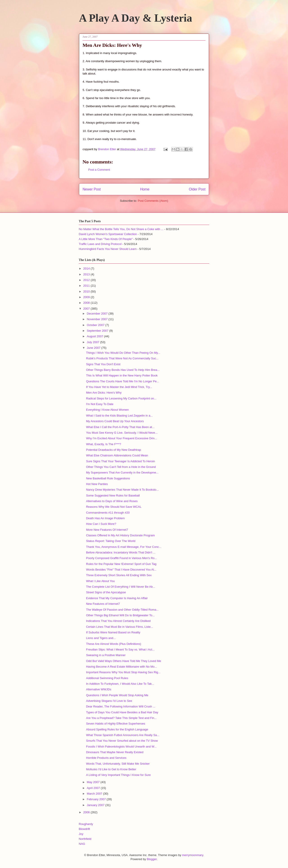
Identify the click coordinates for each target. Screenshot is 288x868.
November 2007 (98, 319)
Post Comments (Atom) (153, 201)
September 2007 (98, 331)
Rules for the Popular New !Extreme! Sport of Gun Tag (121, 564)
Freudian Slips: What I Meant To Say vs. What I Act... (120, 649)
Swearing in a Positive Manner (106, 655)
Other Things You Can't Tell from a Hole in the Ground (121, 467)
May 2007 (94, 782)
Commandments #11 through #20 (108, 513)
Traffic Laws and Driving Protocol (100, 244)
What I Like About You (100, 581)
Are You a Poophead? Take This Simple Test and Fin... (121, 718)
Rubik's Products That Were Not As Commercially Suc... (122, 358)
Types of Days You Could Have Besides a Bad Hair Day (122, 712)
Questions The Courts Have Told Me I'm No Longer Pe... (122, 381)
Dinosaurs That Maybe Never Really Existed (115, 752)
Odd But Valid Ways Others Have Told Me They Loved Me (123, 661)
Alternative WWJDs (99, 689)
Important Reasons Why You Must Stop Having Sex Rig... (123, 672)
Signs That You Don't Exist (103, 364)
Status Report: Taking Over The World (111, 541)
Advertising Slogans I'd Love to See (109, 701)
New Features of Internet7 (103, 604)
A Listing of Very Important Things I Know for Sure (118, 775)
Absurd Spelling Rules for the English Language (117, 729)
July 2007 (93, 342)
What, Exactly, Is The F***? (103, 444)
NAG (82, 844)
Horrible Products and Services (106, 758)
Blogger (152, 859)
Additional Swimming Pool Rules (107, 678)
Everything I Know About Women (107, 410)
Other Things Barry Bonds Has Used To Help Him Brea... (123, 370)
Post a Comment (99, 170)
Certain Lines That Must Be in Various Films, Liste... (119, 627)
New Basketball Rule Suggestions (108, 478)
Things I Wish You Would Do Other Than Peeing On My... (123, 353)
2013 (87, 274)
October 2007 (96, 325)
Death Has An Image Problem (105, 518)
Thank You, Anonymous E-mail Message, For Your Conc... (124, 547)
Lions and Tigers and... (101, 638)
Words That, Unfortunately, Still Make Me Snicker (118, 764)
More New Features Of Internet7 (107, 530)
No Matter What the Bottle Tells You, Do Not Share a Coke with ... (121, 229)
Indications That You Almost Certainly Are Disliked (118, 621)
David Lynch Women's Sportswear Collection (108, 234)
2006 (87, 812)
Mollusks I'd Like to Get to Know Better (111, 769)
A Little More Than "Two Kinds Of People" (106, 239)
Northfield (85, 839)
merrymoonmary (193, 855)
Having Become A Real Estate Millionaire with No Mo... (121, 667)
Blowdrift (84, 829)
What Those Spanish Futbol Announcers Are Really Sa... (123, 735)
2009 (87, 297)
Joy (81, 834)
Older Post (197, 189)
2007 (87, 309)
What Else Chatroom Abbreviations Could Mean (117, 455)
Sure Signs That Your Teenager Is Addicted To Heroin (120, 461)
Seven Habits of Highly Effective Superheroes (116, 724)
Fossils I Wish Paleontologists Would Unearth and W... (121, 747)
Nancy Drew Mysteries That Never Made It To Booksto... (122, 490)
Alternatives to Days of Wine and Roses (112, 501)
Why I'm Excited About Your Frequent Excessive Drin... (121, 438)
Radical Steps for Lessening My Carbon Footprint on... (121, 398)
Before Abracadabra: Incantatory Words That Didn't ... (121, 552)
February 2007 (97, 799)
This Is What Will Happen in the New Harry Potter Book (122, 375)
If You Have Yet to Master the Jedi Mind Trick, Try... (119, 387)
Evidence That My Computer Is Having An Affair (117, 598)
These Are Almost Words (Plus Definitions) (114, 644)
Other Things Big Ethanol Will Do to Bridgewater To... (120, 615)
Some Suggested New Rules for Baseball (113, 495)
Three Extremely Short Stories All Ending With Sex (119, 575)
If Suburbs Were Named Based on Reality (113, 632)
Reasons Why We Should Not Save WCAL (114, 507)
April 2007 (94, 788)
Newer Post (92, 189)
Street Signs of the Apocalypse (106, 592)
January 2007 (96, 805)
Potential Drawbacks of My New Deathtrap (113, 450)
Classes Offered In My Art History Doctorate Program (120, 535)
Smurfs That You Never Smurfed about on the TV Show (122, 741)
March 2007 (95, 794)
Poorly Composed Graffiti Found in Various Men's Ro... (121, 558)
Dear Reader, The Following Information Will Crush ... (121, 706)
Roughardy (86, 824)
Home (145, 189)
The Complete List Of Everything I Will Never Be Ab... (120, 587)
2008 (87, 303)
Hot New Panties (97, 484)
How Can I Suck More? (101, 524)
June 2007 (94, 348)
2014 (87, 269)
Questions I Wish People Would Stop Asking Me (117, 695)
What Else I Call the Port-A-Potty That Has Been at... (120, 427)
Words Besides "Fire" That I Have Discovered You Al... (121, 570)
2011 (87, 286)
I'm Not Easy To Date (100, 404)
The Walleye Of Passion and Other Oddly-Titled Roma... (122, 610)
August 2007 (96, 336)
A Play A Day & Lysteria (136, 18)
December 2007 (98, 314)
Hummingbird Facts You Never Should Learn (108, 249)
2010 (87, 291)
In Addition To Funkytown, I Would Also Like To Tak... (120, 684)
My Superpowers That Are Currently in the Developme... (122, 473)
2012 (87, 280)
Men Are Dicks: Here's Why (104, 393)
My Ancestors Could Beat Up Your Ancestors (115, 421)
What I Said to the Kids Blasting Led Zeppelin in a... (119, 416)
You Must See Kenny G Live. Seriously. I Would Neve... (122, 433)
